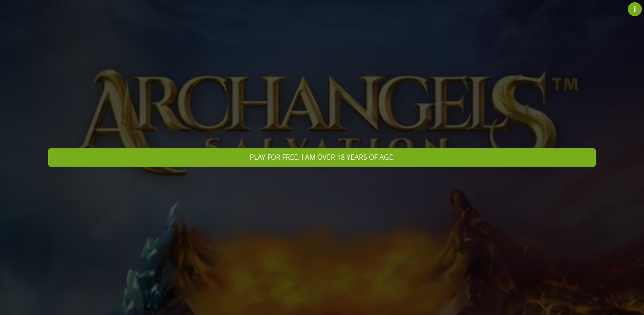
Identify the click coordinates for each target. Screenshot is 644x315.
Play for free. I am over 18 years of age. (322, 157)
